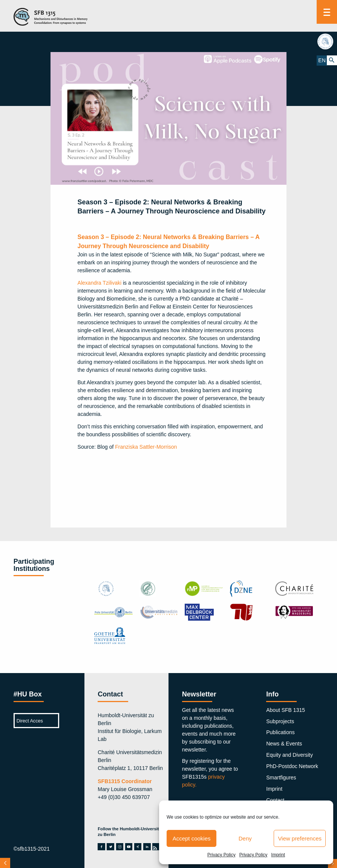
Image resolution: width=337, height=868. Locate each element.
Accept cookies (192, 838)
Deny (245, 838)
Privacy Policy (221, 855)
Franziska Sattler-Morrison (146, 447)
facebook (101, 847)
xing (138, 847)
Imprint (278, 855)
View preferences (300, 838)
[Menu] (327, 12)
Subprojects (280, 721)
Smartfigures (281, 778)
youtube (129, 847)
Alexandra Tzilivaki (100, 283)
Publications (280, 732)
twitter (110, 847)
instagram (120, 847)
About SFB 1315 (286, 710)
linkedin (147, 847)
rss (156, 847)
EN (322, 60)
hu (327, 41)
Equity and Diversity (290, 755)
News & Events (284, 744)
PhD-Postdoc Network (292, 766)
